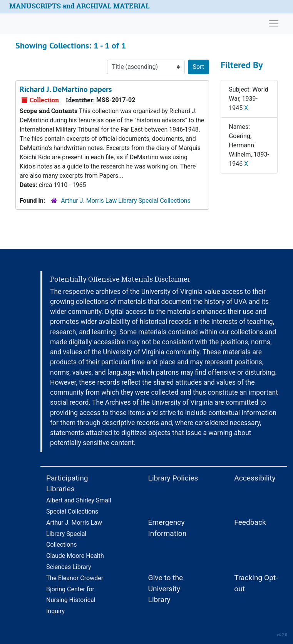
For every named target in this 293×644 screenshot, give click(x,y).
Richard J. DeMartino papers (66, 89)
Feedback (250, 522)
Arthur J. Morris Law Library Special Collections (126, 201)
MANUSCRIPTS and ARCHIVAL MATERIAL (80, 6)
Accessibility (255, 478)
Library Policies (173, 478)
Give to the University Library (166, 589)
